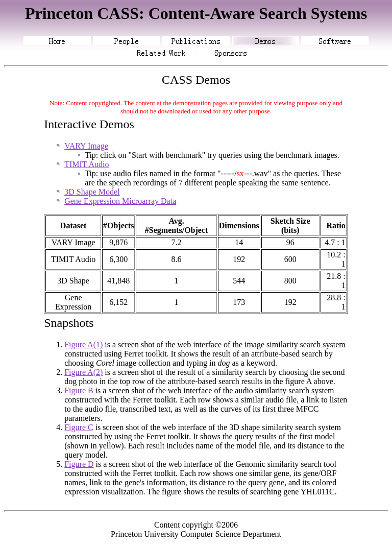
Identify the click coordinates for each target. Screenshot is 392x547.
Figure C (79, 427)
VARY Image (86, 146)
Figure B (79, 390)
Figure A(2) (83, 372)
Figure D (79, 464)
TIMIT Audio (87, 164)
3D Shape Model (92, 192)
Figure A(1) (83, 344)
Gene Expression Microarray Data (120, 201)
